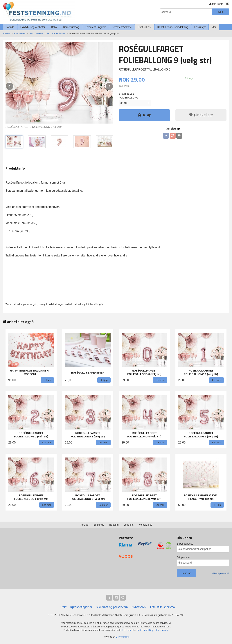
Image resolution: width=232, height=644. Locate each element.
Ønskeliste (201, 115)
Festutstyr (200, 27)
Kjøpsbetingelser (81, 607)
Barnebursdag (71, 27)
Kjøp (144, 115)
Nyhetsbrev (139, 607)
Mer (214, 27)
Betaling (114, 525)
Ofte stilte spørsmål (163, 607)
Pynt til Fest (144, 27)
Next (113, 86)
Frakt (63, 607)
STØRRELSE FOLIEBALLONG (129, 96)
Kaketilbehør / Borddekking (173, 27)
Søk (221, 12)
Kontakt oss (145, 525)
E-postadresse (185, 544)
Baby (54, 27)
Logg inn (129, 525)
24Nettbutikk (123, 637)
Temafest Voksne (122, 27)
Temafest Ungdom (96, 27)
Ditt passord (184, 557)
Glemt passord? (221, 573)
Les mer (127, 630)
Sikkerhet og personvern (112, 607)
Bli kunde (99, 525)
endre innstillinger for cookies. (153, 630)
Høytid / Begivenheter (33, 27)
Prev (13, 86)
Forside (10, 27)
